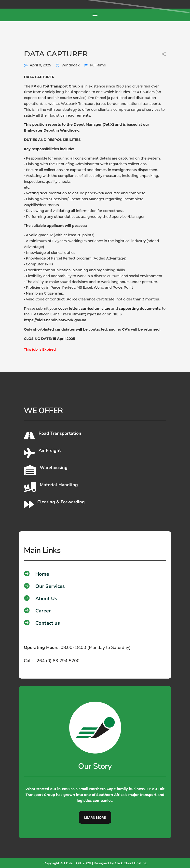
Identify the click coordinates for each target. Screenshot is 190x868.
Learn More (95, 817)
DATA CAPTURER (56, 54)
